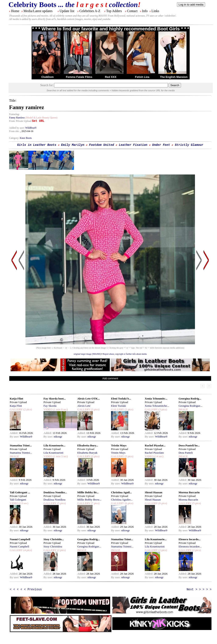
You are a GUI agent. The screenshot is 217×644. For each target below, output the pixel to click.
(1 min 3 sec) (60, 456)
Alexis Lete (84, 406)
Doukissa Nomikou (54, 500)
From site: (14, 131)
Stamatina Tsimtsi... (21, 453)
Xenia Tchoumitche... (157, 406)
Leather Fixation (133, 145)
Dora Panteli (186, 453)
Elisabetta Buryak (87, 453)
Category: (14, 138)
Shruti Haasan (154, 492)
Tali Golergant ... (20, 492)
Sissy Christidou (53, 546)
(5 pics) (129, 456)
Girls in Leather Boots (37, 145)
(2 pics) (27, 409)
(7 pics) (95, 503)
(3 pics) (95, 409)
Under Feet (161, 145)
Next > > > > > (199, 589)
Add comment (110, 378)
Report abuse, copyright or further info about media (125, 354)
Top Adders (114, 11)
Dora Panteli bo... (189, 445)
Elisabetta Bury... (88, 445)
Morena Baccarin (189, 492)
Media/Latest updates (38, 11)
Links (155, 11)
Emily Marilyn (73, 145)
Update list (67, 11)
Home (15, 11)
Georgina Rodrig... (190, 399)
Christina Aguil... (121, 492)
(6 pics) (129, 503)
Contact (132, 11)
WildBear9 (31, 128)
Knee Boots (26, 138)
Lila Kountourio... (54, 445)
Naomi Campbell (20, 539)
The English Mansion (174, 77)
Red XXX (111, 77)
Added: (14, 433)
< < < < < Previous (26, 589)
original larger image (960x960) (87, 354)
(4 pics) (27, 550)
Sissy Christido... (54, 539)
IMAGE (183, 409)
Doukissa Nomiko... (55, 492)
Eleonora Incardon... (190, 546)
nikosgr (58, 437)
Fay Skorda (50, 406)
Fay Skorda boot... (55, 399)
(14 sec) (159, 456)
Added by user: (17, 128)
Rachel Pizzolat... (155, 445)
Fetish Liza (142, 77)
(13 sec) (23, 503)
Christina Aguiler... (122, 500)
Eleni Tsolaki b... (121, 399)
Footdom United (102, 145)
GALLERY (16, 409)
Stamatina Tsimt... (21, 445)
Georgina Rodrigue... (191, 406)
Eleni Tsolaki (118, 406)
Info (145, 11)
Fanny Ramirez (17, 118)
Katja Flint (16, 399)
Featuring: (14, 114)
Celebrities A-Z (90, 11)
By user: (15, 437)
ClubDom (47, 77)
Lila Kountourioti (53, 453)
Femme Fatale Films (79, 77)
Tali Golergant (18, 500)
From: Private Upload (20, 121)
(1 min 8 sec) (60, 409)
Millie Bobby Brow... (89, 500)
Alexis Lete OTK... (89, 399)
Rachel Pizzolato (154, 453)
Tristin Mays (119, 445)
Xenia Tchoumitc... (156, 399)
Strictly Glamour (189, 145)
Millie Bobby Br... (88, 492)
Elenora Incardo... (190, 539)
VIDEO (48, 409)
